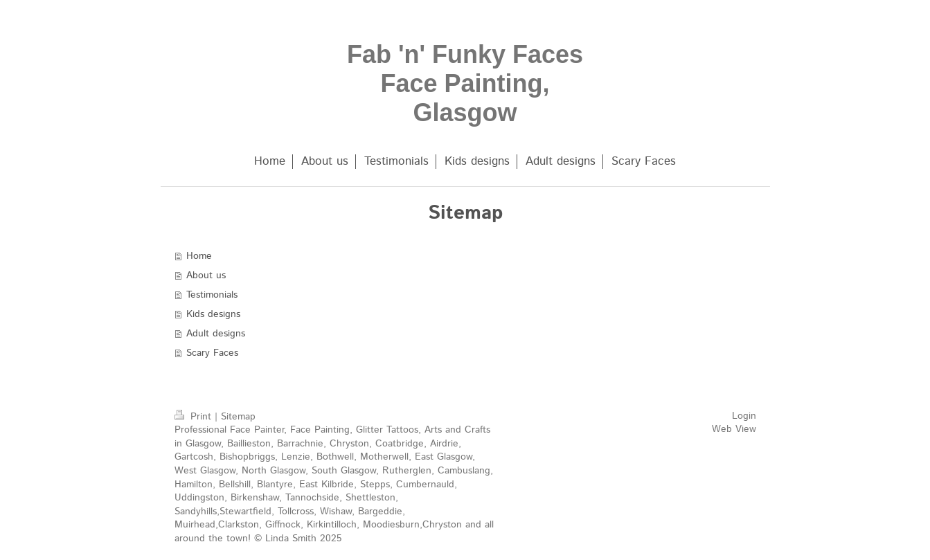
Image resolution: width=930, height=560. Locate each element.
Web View (734, 429)
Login (744, 416)
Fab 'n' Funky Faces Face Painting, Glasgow (465, 83)
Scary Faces (212, 353)
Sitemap (238, 417)
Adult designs (216, 334)
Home (199, 256)
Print (195, 417)
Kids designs (213, 314)
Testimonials (212, 295)
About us (206, 276)
